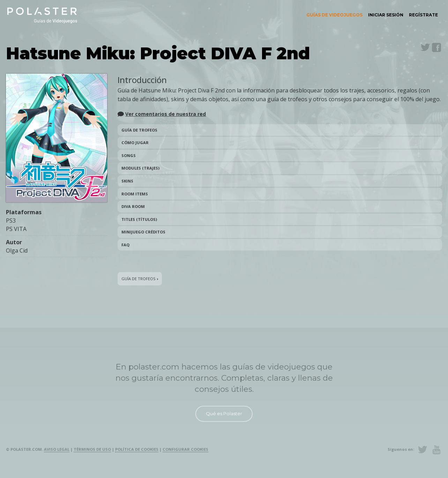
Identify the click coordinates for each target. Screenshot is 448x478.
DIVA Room (133, 206)
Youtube (436, 450)
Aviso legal (57, 449)
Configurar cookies (185, 449)
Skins (127, 181)
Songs (129, 155)
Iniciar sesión (386, 15)
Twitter (425, 47)
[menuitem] (334, 15)
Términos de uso (92, 449)
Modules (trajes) (140, 168)
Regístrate (423, 15)
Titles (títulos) (139, 219)
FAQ (125, 245)
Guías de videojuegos (334, 15)
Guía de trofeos (139, 130)
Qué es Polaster (224, 413)
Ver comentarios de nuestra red (166, 114)
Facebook (436, 47)
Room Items (135, 194)
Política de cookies (137, 449)
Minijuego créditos (143, 232)
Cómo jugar (135, 143)
